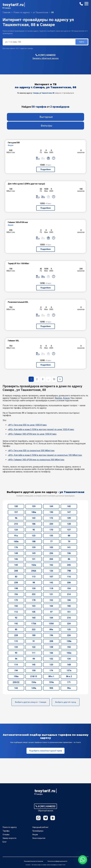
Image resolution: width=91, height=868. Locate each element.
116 (69, 577)
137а (69, 671)
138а (69, 641)
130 (34, 588)
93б (51, 688)
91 (34, 641)
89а (51, 629)
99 (34, 659)
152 (51, 600)
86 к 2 (69, 676)
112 (16, 612)
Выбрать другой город (66, 702)
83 (16, 577)
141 (69, 547)
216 (69, 618)
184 (69, 600)
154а (34, 682)
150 (69, 647)
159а (51, 682)
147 (69, 512)
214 (69, 594)
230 (51, 524)
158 (34, 671)
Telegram (45, 818)
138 (51, 647)
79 (69, 542)
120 (51, 665)
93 (16, 653)
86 (69, 559)
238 (16, 583)
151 (69, 612)
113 (34, 577)
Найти (82, 42)
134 (69, 659)
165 (69, 506)
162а (34, 565)
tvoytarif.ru (13, 5)
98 (34, 583)
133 (16, 647)
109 (69, 518)
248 (16, 571)
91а (16, 536)
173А (34, 624)
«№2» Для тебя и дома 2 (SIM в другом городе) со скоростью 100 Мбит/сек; (45, 455)
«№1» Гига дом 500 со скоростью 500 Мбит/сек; (31, 451)
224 (69, 624)
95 (34, 530)
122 (34, 647)
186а (34, 512)
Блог (5, 842)
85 (16, 629)
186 (34, 524)
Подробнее (46, 169)
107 (51, 577)
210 (16, 524)
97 (51, 612)
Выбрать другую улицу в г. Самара (31, 702)
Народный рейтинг (40, 827)
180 (34, 635)
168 (69, 665)
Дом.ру (66, 398)
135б (51, 624)
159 (34, 506)
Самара (7, 8)
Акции (35, 835)
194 (16, 671)
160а (16, 542)
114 (16, 665)
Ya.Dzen (53, 818)
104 (51, 606)
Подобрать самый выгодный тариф (45, 751)
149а (34, 688)
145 (34, 665)
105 (34, 612)
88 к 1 (51, 676)
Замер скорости (9, 838)
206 (69, 583)
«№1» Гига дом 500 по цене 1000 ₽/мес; (27, 425)
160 (34, 618)
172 (51, 518)
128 (69, 524)
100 (16, 506)
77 (51, 542)
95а (69, 688)
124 (16, 530)
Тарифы (6, 831)
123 (34, 536)
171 (69, 682)
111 (34, 653)
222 (34, 629)
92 (16, 618)
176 (16, 547)
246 (69, 565)
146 (16, 559)
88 (69, 536)
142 (51, 583)
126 (51, 571)
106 (69, 553)
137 (69, 530)
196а (16, 676)
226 (69, 635)
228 (16, 635)
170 (51, 530)
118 (51, 588)
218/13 (34, 676)
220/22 (16, 682)
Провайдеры (38, 831)
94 (16, 659)
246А (34, 571)
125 (69, 629)
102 (16, 606)
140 (16, 565)
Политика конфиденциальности (57, 861)
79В (69, 571)
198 (16, 588)
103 (51, 547)
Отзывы (6, 835)
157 (16, 512)
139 (34, 547)
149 (34, 553)
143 (34, 518)
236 (51, 553)
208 (51, 641)
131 (34, 559)
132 (51, 659)
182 (69, 606)
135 (51, 536)
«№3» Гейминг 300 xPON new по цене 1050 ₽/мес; (32, 434)
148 (16, 553)
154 (69, 588)
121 (51, 594)
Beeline (58, 398)
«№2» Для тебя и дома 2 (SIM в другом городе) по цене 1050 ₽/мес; (41, 429)
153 (34, 606)
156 (16, 594)
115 (16, 641)
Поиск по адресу (10, 827)
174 (51, 671)
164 (51, 618)
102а (69, 653)
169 (51, 506)
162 (51, 565)
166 (51, 653)
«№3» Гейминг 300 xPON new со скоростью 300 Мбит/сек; (36, 460)
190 (51, 512)
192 (16, 624)
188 (34, 542)
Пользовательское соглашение (33, 861)
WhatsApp (38, 818)
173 (16, 600)
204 (51, 559)
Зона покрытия (39, 838)
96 (16, 518)
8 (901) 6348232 (47, 55)
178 (34, 600)
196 (51, 635)
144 (16, 688)
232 (34, 594)
